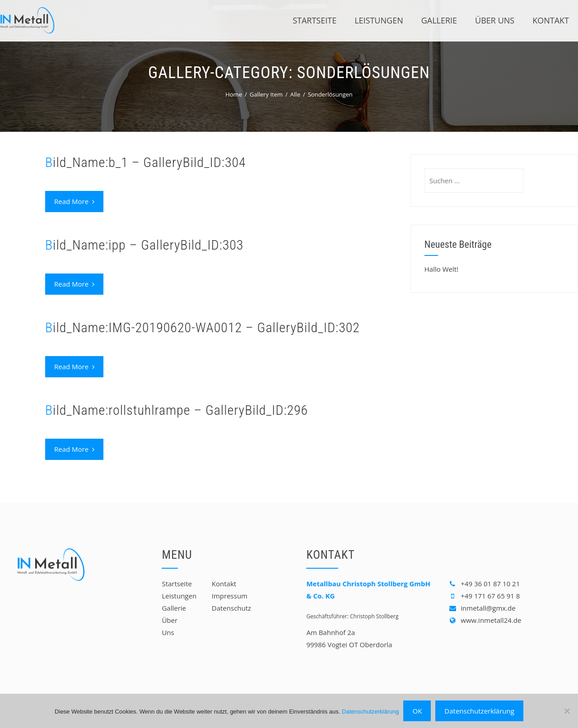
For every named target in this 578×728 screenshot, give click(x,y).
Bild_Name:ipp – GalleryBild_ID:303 (144, 245)
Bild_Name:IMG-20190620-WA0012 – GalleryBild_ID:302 (203, 327)
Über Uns (495, 20)
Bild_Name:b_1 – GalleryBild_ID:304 (146, 162)
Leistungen (379, 20)
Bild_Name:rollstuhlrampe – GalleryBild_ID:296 (177, 410)
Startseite (315, 20)
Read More (74, 201)
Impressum (230, 596)
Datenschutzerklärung (370, 712)
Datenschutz (231, 608)
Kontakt (551, 20)
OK (417, 711)
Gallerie (439, 20)
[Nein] (567, 711)
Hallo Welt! (441, 269)
